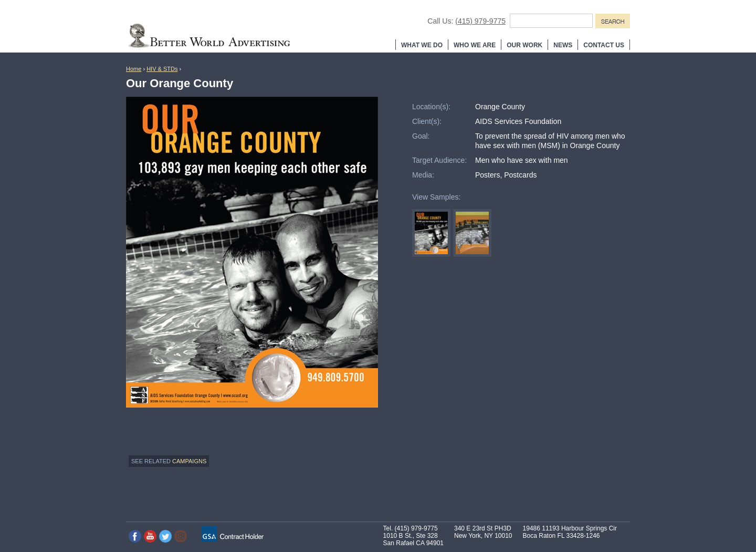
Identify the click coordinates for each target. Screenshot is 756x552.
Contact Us (604, 45)
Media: (423, 175)
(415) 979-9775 (480, 21)
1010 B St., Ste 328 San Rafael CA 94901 (413, 539)
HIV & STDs (162, 69)
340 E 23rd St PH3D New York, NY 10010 (483, 532)
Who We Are (475, 45)
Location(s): (431, 107)
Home (134, 69)
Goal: (421, 136)
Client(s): (427, 121)
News (563, 45)
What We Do (422, 45)
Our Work (524, 45)
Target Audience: (439, 160)
